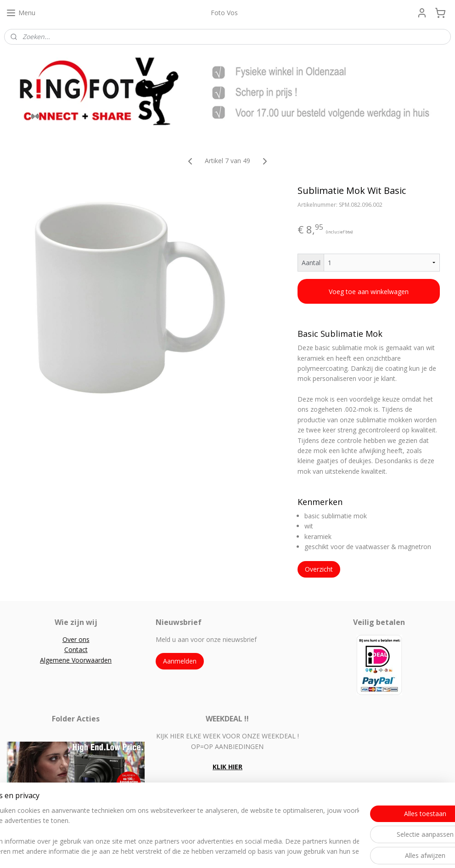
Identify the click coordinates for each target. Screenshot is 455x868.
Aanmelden (180, 661)
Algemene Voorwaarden (76, 660)
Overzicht (319, 570)
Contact (76, 650)
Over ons (76, 639)
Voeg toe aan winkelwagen (369, 292)
